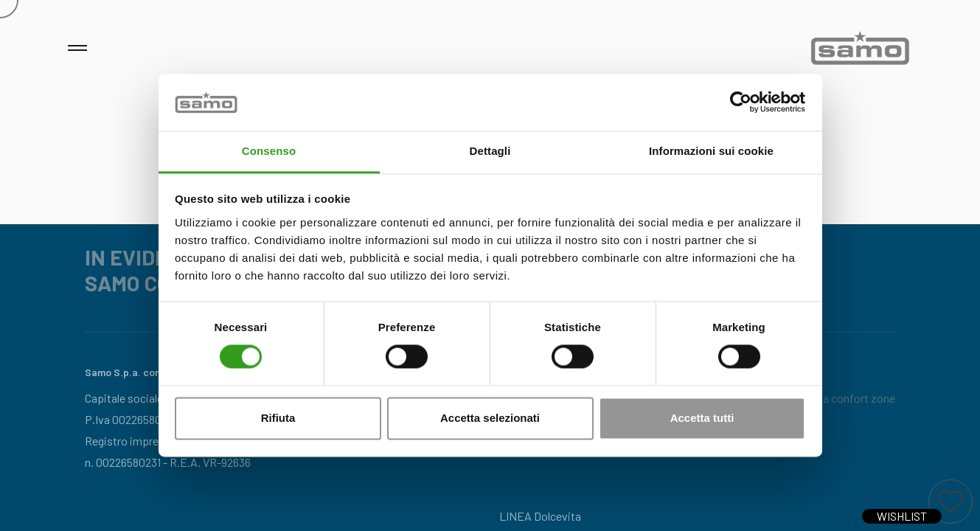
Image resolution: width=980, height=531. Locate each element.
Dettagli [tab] (490, 151)
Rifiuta (278, 418)
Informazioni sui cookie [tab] (711, 151)
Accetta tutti (702, 418)
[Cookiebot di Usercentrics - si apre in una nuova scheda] (741, 103)
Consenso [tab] (269, 151)
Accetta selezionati (490, 418)
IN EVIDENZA (146, 258)
